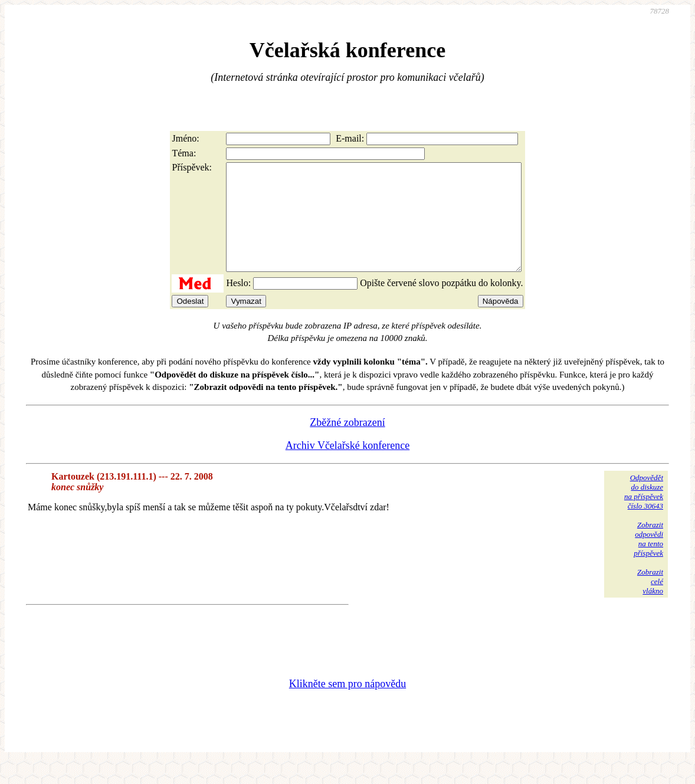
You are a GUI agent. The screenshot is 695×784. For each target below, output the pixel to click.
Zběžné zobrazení (347, 444)
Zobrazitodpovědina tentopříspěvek (648, 560)
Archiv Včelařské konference (348, 467)
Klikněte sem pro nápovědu (347, 705)
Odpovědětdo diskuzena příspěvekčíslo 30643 (644, 513)
